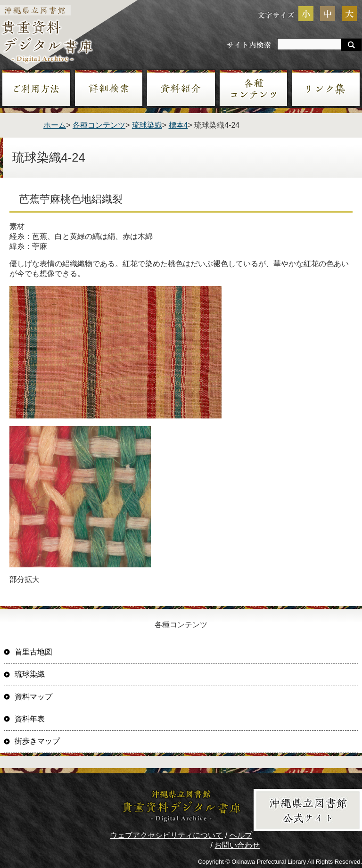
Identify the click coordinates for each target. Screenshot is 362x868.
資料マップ (33, 697)
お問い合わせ (237, 845)
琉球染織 (147, 125)
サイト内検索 (249, 45)
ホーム (55, 125)
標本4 (178, 125)
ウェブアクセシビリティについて (166, 835)
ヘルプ (241, 835)
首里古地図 (33, 652)
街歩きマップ (37, 741)
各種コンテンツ (99, 125)
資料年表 (30, 719)
